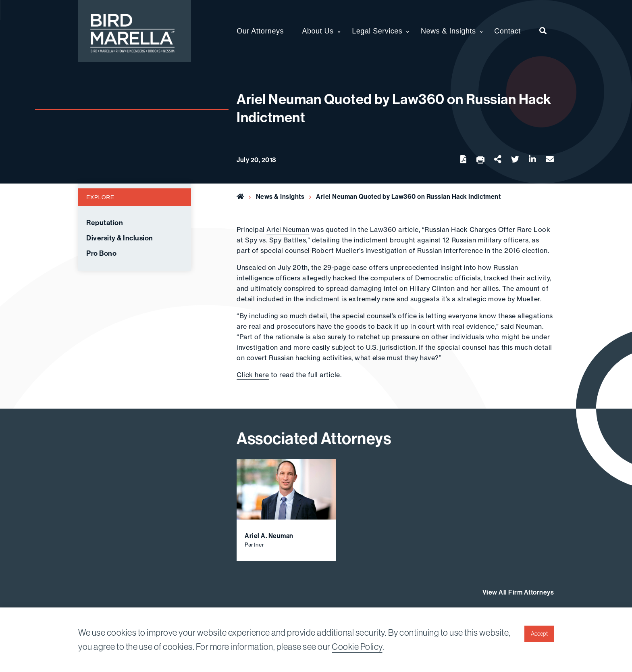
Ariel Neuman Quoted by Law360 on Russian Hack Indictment (408, 197)
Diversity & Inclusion (120, 238)
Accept (539, 634)
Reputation (105, 223)
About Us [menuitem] (318, 31)
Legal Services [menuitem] (377, 31)
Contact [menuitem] (507, 31)
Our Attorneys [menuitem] (260, 31)
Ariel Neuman (288, 230)
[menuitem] (543, 31)
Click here (253, 375)
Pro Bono (101, 254)
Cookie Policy (357, 647)
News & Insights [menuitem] (448, 31)
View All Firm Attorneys (518, 592)
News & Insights (280, 197)
